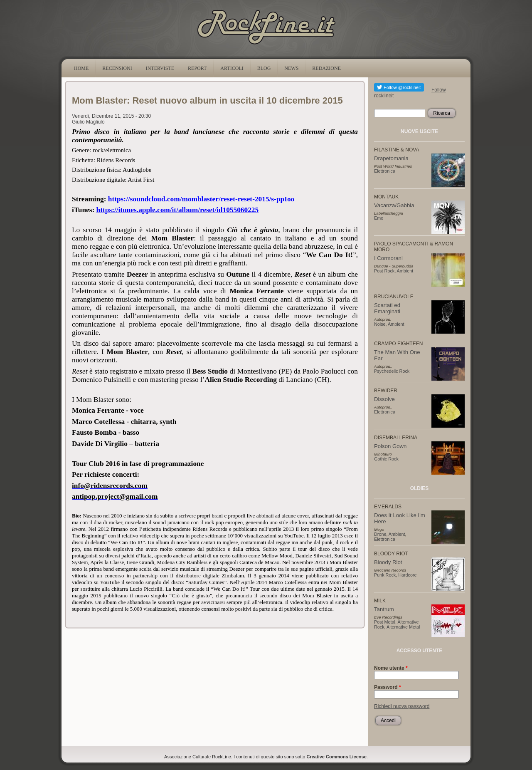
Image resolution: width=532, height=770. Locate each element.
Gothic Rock (386, 459)
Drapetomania (391, 158)
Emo (379, 218)
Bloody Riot (388, 562)
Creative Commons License (337, 757)
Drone (380, 534)
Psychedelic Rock (392, 371)
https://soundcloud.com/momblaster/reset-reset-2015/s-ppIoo (201, 199)
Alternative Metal (403, 627)
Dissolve (384, 399)
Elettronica (385, 171)
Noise (380, 324)
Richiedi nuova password (402, 706)
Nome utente (391, 668)
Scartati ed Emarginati (387, 308)
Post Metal (385, 622)
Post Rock (384, 271)
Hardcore (407, 575)
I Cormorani (388, 258)
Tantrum (384, 609)
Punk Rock (385, 575)
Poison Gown (390, 446)
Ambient (405, 271)
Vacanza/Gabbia (394, 205)
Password (388, 687)
